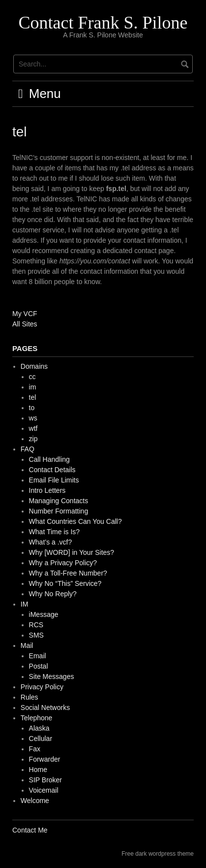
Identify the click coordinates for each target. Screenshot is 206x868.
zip (33, 439)
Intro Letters (47, 490)
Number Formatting (59, 511)
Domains (34, 366)
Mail (27, 645)
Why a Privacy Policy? (63, 563)
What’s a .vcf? (51, 542)
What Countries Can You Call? (75, 521)
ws (33, 418)
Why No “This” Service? (65, 583)
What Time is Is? (54, 532)
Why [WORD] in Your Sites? (72, 552)
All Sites (25, 324)
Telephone (37, 718)
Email (38, 656)
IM (25, 604)
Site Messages (52, 676)
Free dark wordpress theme (158, 854)
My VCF (25, 314)
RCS (36, 625)
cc (32, 377)
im (33, 387)
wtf (33, 428)
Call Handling (49, 459)
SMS (36, 635)
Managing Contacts (59, 501)
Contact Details (52, 470)
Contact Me (30, 830)
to (32, 408)
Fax (35, 749)
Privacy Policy (42, 687)
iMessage (44, 614)
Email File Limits (54, 480)
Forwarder (45, 759)
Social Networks (45, 707)
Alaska (39, 728)
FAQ (28, 449)
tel (33, 397)
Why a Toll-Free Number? (68, 573)
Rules (29, 697)
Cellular (41, 739)
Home (38, 770)
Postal (39, 666)
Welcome (35, 801)
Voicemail (44, 790)
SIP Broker (45, 780)
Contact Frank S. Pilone (103, 23)
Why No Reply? (53, 594)
